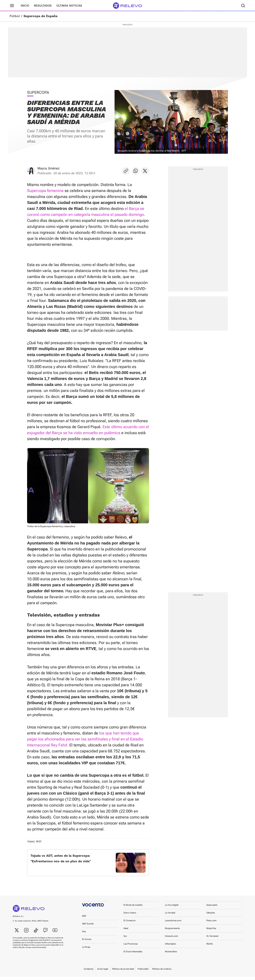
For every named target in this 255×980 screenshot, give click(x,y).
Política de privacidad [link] (123, 972)
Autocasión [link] (212, 908)
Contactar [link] (89, 972)
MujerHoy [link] (211, 932)
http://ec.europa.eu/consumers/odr (32, 951)
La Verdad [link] (170, 916)
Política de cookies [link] (162, 972)
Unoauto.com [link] (171, 939)
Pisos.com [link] (211, 924)
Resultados (43, 6)
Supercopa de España (40, 16)
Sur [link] (125, 939)
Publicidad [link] (143, 972)
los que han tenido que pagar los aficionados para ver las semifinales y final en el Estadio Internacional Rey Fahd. (85, 739)
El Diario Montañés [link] (133, 955)
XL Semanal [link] (212, 939)
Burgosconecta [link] (172, 932)
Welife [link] (210, 947)
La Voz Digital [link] (172, 908)
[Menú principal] (12, 6)
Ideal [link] (126, 932)
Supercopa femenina (45, 191)
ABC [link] (84, 919)
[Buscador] (243, 6)
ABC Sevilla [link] (88, 927)
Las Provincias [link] (131, 947)
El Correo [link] (87, 942)
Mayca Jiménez (49, 168)
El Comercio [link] (129, 924)
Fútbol (15, 16)
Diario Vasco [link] (130, 916)
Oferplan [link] (211, 916)
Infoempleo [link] (170, 947)
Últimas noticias (69, 6)
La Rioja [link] (86, 950)
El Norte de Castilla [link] (133, 908)
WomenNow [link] (171, 955)
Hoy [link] (84, 935)
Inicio (25, 6)
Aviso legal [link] (103, 972)
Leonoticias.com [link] (173, 924)
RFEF (39, 842)
